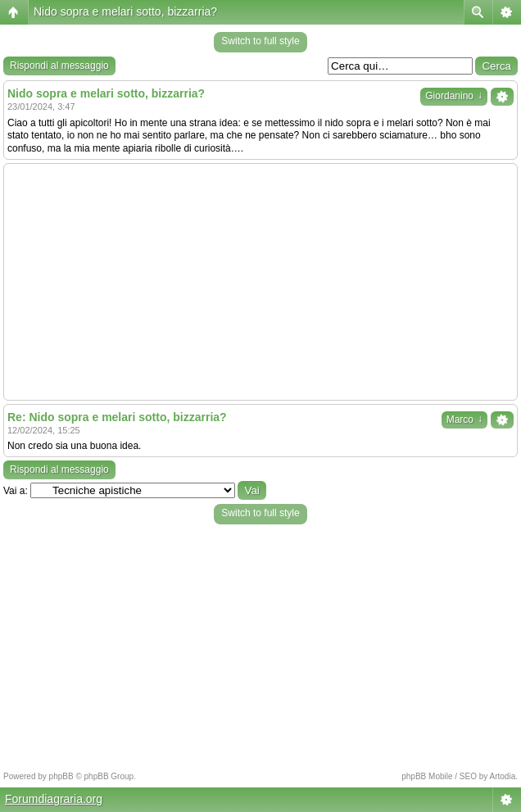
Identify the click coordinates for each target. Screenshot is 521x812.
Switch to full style (260, 41)
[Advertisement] (260, 282)
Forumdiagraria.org (54, 799)
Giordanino (454, 96)
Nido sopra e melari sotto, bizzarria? (125, 11)
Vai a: (16, 491)
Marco (464, 420)
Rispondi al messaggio (59, 66)
